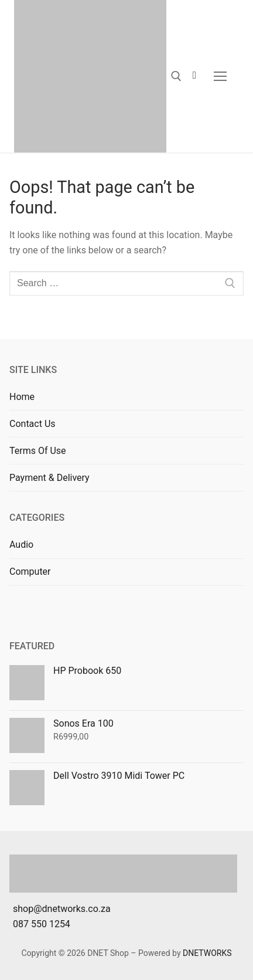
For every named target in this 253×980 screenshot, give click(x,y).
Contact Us (33, 424)
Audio (21, 545)
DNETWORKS (207, 953)
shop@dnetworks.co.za (62, 909)
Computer (30, 572)
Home (22, 397)
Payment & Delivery (49, 478)
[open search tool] (176, 76)
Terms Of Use (38, 451)
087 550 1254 (42, 924)
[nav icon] (220, 76)
